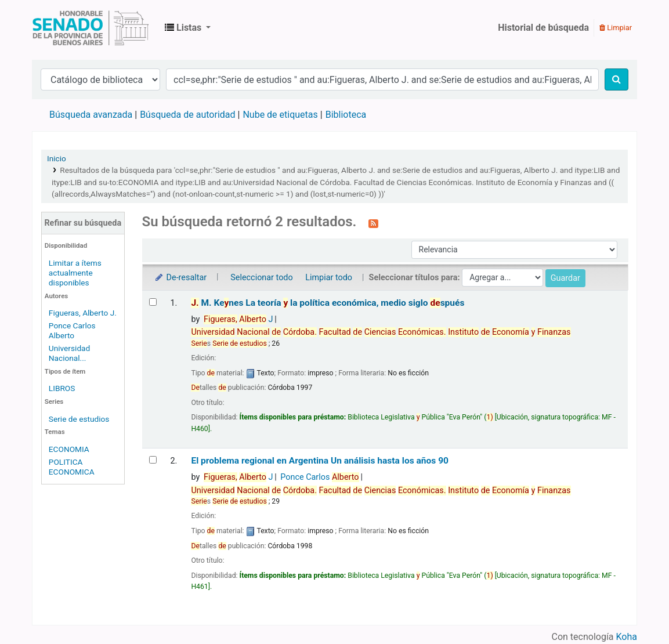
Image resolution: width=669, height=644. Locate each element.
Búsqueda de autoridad (187, 115)
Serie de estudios (79, 419)
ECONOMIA (69, 449)
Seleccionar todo (261, 278)
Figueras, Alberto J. (83, 313)
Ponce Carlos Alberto (72, 330)
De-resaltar (180, 278)
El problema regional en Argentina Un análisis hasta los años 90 (320, 461)
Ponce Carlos (319, 477)
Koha (627, 637)
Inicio (57, 158)
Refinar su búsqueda (83, 223)
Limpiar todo (329, 278)
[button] (188, 28)
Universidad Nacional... (69, 353)
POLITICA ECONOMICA (72, 467)
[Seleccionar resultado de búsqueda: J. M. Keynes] (153, 302)
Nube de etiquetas (280, 115)
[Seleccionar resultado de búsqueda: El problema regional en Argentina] (153, 460)
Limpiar (616, 28)
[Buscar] (616, 79)
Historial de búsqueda (543, 28)
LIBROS (62, 388)
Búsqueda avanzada (91, 115)
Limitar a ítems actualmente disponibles (75, 273)
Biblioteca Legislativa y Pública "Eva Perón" (91, 28)
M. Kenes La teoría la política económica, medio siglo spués (328, 303)
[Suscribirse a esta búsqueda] (373, 223)
